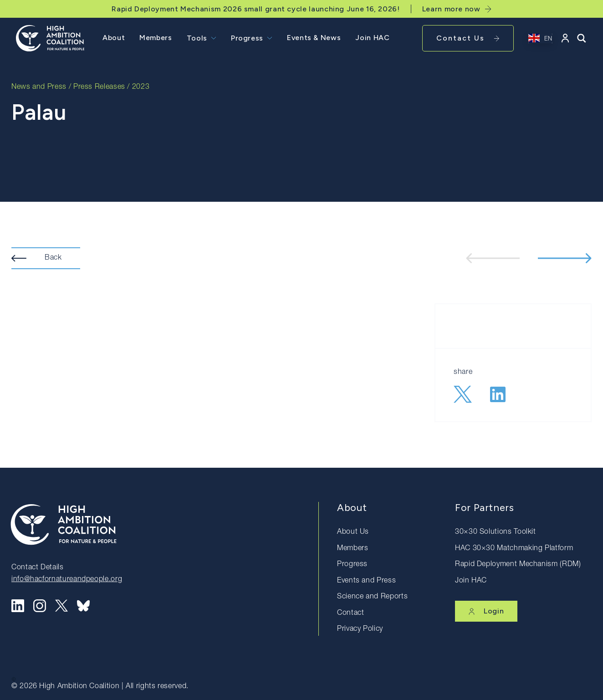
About (114, 38)
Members (156, 38)
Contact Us (468, 38)
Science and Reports (372, 597)
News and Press (39, 87)
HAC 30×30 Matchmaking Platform (514, 549)
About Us (353, 532)
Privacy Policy (360, 629)
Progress (247, 38)
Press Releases (99, 87)
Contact (350, 613)
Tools (197, 38)
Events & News (314, 38)
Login (486, 611)
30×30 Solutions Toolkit (496, 532)
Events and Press (366, 581)
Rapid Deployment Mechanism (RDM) (518, 565)
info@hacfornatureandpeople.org (67, 580)
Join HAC (372, 38)
